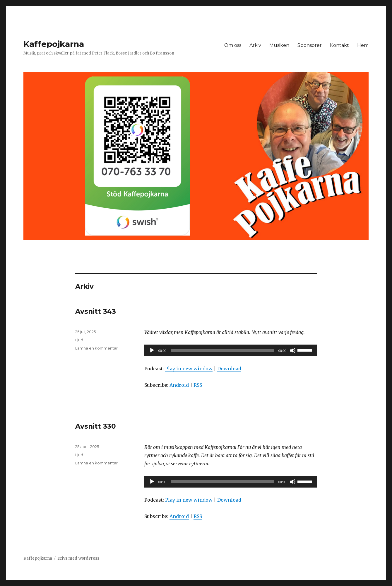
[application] (231, 350)
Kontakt (339, 45)
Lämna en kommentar (96, 348)
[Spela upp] (152, 350)
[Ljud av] (293, 350)
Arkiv (255, 45)
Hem (363, 45)
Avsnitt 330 (96, 426)
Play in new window (189, 369)
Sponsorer (310, 45)
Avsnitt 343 (96, 311)
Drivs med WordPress (78, 558)
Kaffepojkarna (54, 44)
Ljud (79, 340)
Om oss (233, 45)
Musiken (279, 45)
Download (229, 369)
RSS (198, 385)
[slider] (222, 350)
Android (179, 385)
